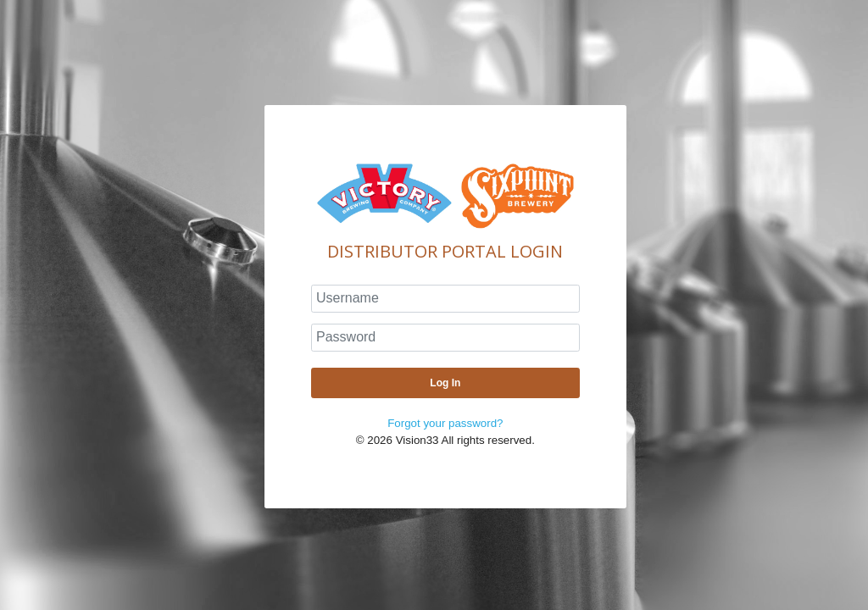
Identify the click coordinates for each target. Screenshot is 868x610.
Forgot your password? (445, 423)
